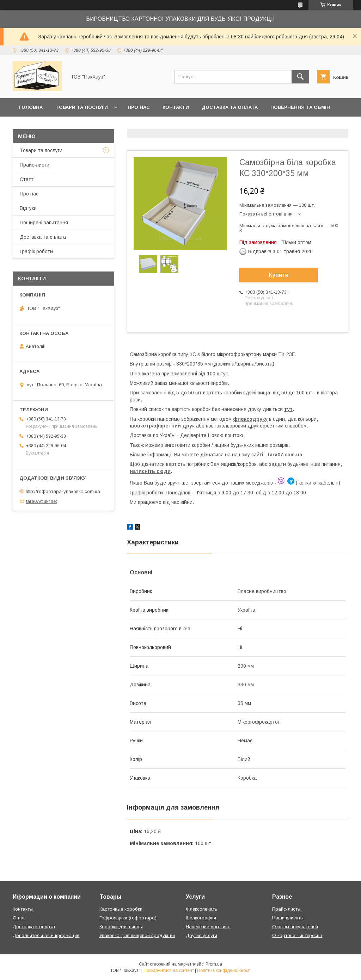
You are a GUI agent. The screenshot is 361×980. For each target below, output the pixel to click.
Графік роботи (36, 251)
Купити (279, 275)
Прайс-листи (35, 165)
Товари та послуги (82, 107)
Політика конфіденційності (224, 970)
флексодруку (250, 419)
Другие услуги (201, 935)
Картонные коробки (121, 909)
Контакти (176, 107)
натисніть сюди (150, 471)
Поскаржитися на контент (169, 970)
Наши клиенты (288, 918)
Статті (27, 179)
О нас (19, 918)
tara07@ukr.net (41, 501)
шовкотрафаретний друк (162, 426)
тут (288, 409)
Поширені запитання (44, 223)
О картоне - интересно (297, 935)
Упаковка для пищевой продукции (137, 935)
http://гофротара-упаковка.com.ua (63, 491)
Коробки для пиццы (121, 927)
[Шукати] (300, 77)
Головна (31, 107)
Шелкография (201, 918)
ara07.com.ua (286, 455)
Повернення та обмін (300, 107)
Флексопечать (201, 909)
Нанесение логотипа (208, 927)
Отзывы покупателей (295, 927)
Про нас (139, 107)
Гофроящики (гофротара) (128, 918)
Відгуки (28, 208)
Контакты (23, 909)
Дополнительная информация (46, 935)
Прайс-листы (286, 909)
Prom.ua (214, 964)
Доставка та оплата (230, 107)
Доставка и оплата (34, 927)
